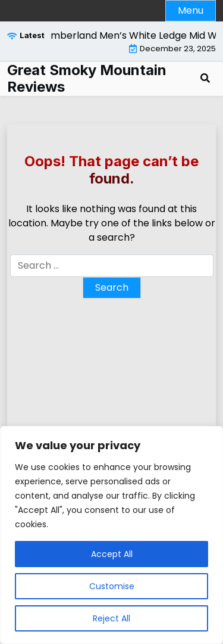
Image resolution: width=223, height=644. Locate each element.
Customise (112, 586)
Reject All (111, 618)
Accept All (112, 554)
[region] (111, 535)
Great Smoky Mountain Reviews (87, 79)
